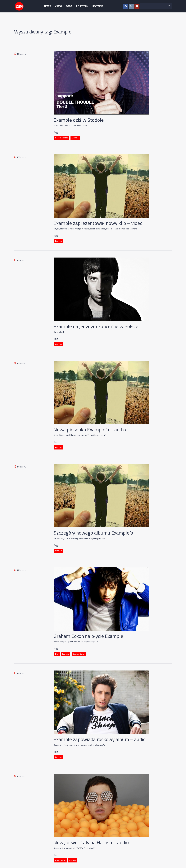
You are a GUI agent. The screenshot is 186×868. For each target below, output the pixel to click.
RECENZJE (98, 6)
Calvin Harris (60, 860)
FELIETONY (82, 6)
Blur (57, 654)
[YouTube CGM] (137, 6)
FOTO (69, 6)
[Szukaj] (169, 6)
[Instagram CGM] (131, 6)
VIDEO (58, 6)
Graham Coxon (79, 654)
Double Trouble (62, 138)
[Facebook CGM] (126, 6)
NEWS (47, 6)
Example (75, 138)
